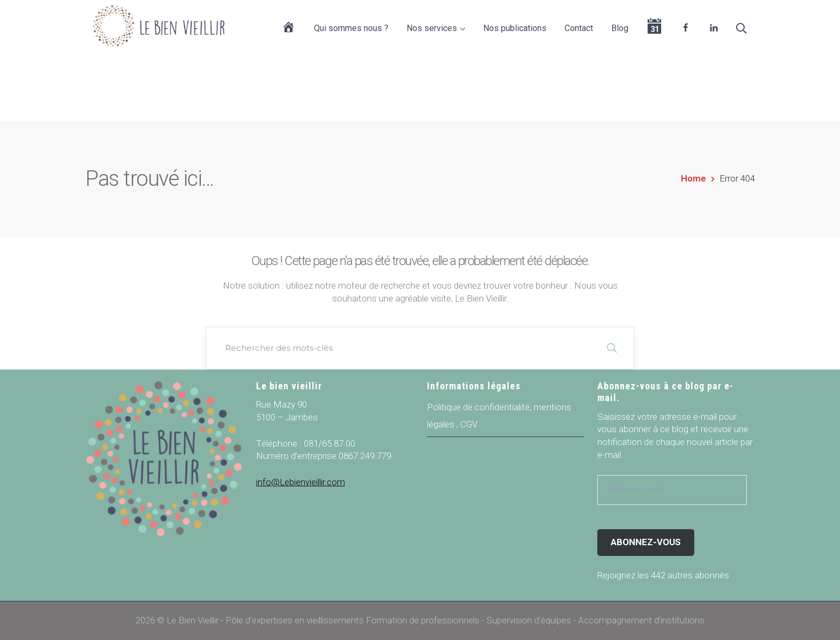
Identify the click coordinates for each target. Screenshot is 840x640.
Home (693, 178)
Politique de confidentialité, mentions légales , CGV (499, 416)
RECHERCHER (612, 348)
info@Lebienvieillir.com (301, 482)
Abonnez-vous (646, 542)
